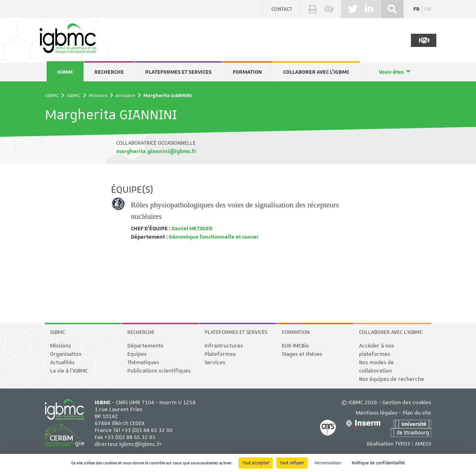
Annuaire (125, 95)
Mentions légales (376, 413)
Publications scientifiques (159, 371)
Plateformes (220, 354)
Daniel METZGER (192, 229)
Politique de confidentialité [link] (378, 463)
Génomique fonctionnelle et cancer (213, 237)
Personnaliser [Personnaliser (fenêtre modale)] (328, 463)
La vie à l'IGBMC (69, 371)
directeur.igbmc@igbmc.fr (128, 444)
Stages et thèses (302, 354)
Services (215, 362)
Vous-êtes (391, 72)
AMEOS (423, 444)
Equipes (137, 354)
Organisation (66, 354)
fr (416, 9)
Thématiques (143, 362)
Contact (282, 9)
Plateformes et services (178, 72)
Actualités (62, 362)
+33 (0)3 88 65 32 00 (147, 430)
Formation (247, 72)
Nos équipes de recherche (392, 379)
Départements (145, 346)
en (428, 9)
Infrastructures (224, 346)
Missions (98, 95)
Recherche (109, 72)
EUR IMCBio (295, 346)
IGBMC (65, 72)
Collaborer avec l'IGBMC (316, 72)
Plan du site (417, 413)
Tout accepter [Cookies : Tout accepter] (256, 463)
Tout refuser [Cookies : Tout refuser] (292, 463)
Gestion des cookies (407, 402)
